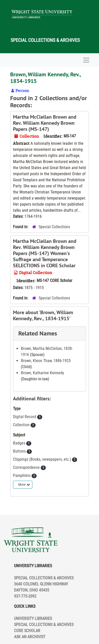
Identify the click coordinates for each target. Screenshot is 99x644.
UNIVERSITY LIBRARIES (33, 619)
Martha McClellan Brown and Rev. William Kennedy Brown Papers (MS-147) (45, 123)
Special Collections (54, 227)
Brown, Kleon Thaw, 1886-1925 (46, 361)
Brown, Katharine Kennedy (43, 373)
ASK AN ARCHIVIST (30, 637)
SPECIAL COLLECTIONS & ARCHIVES (44, 625)
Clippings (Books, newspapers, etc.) (43, 459)
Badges (20, 443)
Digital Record (25, 417)
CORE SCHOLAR (27, 631)
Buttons (20, 451)
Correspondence (27, 467)
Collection (22, 425)
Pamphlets (22, 476)
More (24, 485)
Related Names (38, 333)
